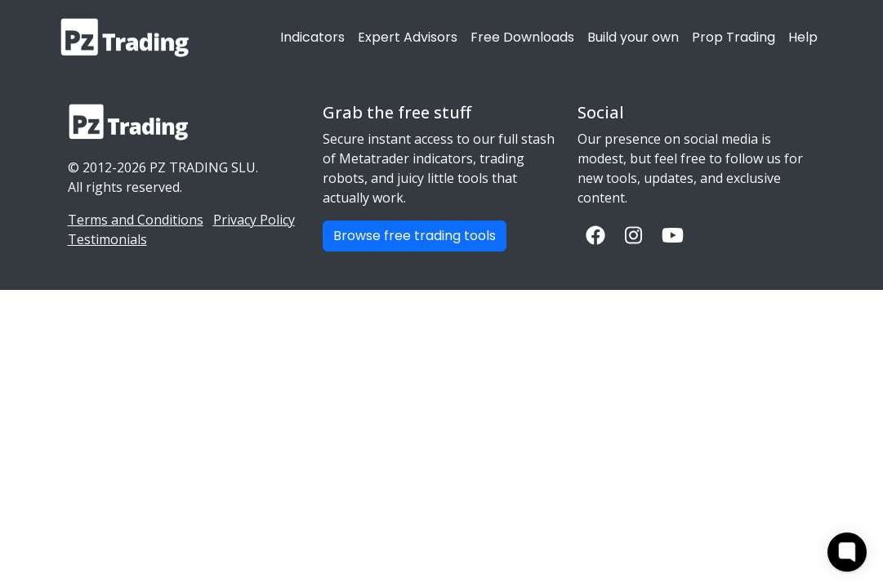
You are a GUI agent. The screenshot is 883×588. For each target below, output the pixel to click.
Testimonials (107, 239)
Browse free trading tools (415, 236)
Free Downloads (522, 37)
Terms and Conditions (136, 220)
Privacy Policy (254, 220)
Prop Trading (734, 37)
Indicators (312, 37)
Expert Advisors (408, 37)
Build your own (633, 37)
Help (803, 37)
